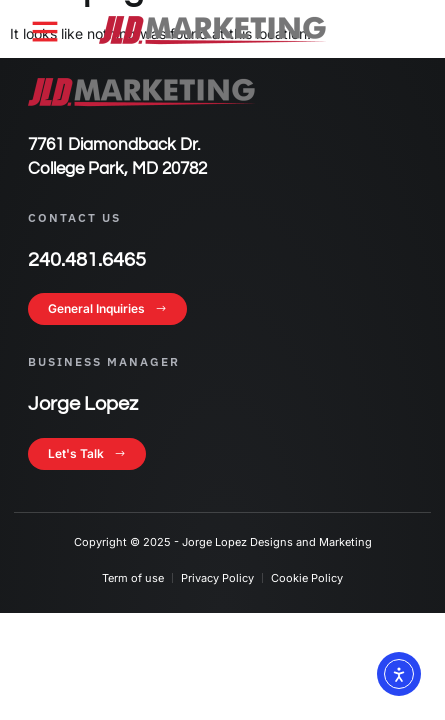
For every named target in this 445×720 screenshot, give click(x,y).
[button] (45, 31)
